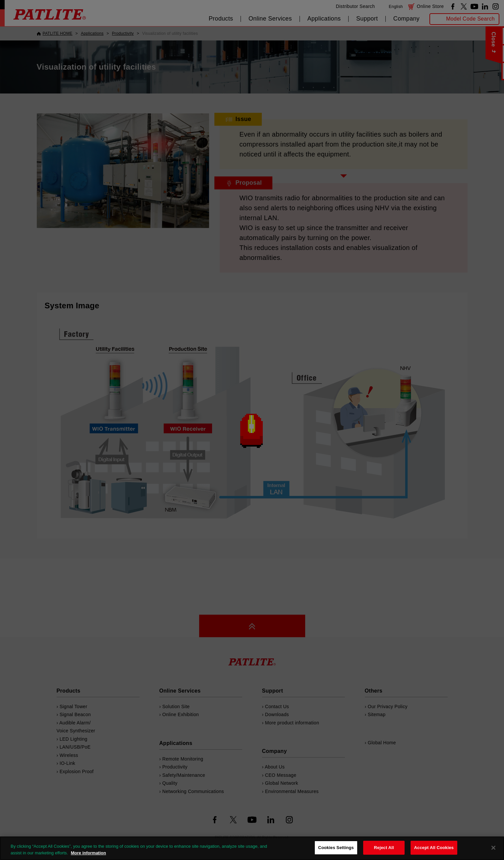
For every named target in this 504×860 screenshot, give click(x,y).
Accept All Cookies (434, 848)
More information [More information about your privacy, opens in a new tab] (88, 853)
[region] (252, 848)
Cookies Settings (336, 848)
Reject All (384, 848)
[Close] (493, 848)
